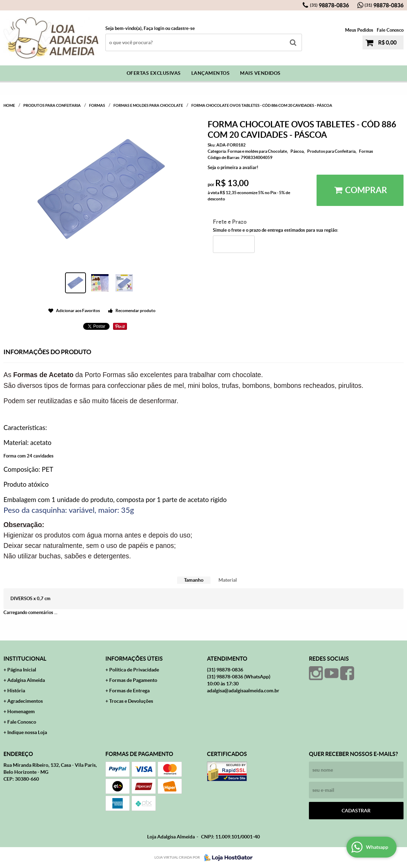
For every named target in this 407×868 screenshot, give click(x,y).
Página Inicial (22, 670)
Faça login (154, 28)
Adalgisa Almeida (26, 680)
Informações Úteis (134, 659)
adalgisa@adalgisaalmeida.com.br (243, 691)
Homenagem (21, 711)
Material (228, 580)
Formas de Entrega (129, 691)
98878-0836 (329, 5)
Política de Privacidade (134, 670)
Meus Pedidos (359, 30)
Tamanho (194, 580)
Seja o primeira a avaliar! (233, 168)
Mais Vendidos (260, 73)
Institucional (25, 659)
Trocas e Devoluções (131, 701)
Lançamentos (211, 73)
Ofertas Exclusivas (154, 73)
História (16, 691)
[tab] (194, 580)
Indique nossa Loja (27, 732)
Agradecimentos (25, 701)
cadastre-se (183, 28)
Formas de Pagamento (133, 680)
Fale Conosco (390, 30)
